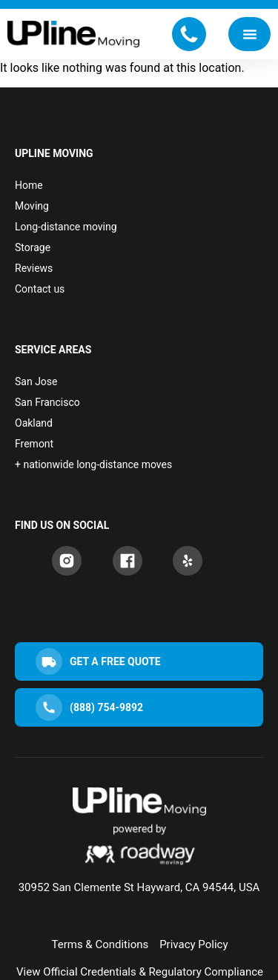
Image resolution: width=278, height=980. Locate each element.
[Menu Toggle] (250, 34)
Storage (33, 247)
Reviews (34, 268)
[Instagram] (67, 561)
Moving (32, 206)
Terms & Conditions (100, 944)
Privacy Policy (193, 944)
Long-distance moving (66, 227)
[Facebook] (128, 561)
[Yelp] (188, 561)
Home (29, 185)
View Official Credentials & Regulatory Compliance (140, 972)
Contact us (40, 289)
